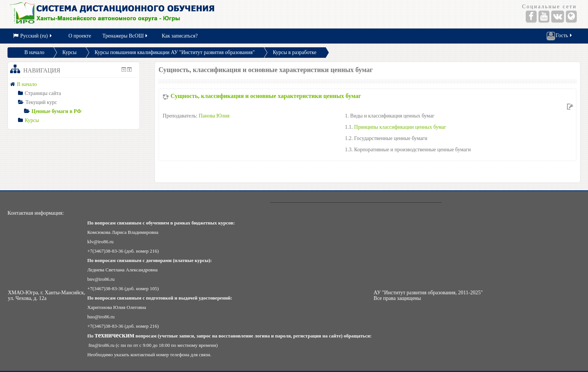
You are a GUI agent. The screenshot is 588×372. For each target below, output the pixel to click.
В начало (34, 52)
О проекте (80, 36)
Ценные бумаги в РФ (56, 111)
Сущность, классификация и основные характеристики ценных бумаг (266, 96)
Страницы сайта (43, 93)
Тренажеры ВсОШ (125, 36)
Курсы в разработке (294, 52)
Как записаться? (180, 36)
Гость (560, 36)
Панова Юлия (214, 116)
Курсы (69, 52)
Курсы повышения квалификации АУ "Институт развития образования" (175, 52)
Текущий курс (41, 102)
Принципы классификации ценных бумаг (400, 127)
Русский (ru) (33, 36)
